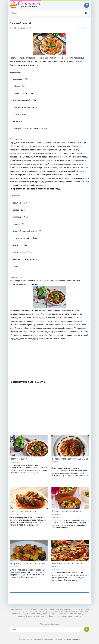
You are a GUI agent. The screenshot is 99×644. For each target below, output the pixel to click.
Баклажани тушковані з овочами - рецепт (68, 565)
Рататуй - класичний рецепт (24, 511)
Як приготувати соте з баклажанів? (27, 563)
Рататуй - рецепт (18, 459)
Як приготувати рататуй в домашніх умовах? (70, 460)
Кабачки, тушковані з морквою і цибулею (67, 513)
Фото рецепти (14, 462)
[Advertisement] (49, 359)
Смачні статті (56, 517)
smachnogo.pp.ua (74, 639)
